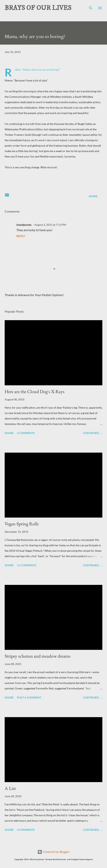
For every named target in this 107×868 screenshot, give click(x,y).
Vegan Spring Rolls (22, 524)
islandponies (24, 225)
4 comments (26, 830)
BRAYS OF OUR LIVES (38, 8)
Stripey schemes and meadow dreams (38, 656)
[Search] (91, 7)
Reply (21, 236)
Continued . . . (93, 433)
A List (10, 788)
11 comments (27, 565)
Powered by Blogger (53, 852)
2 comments (26, 433)
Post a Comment (29, 697)
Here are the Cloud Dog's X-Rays (35, 391)
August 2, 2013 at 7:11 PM (50, 225)
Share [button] (93, 196)
